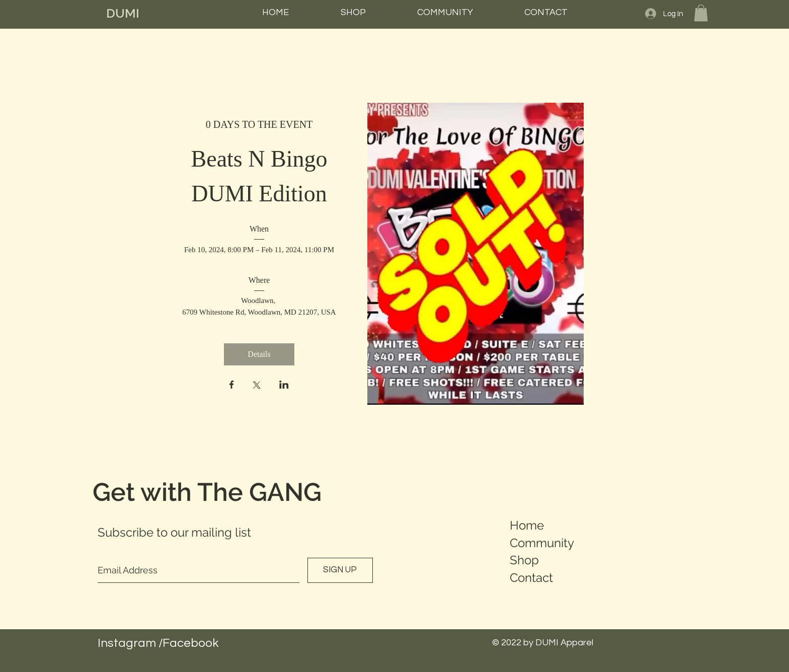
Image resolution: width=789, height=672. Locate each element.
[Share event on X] (257, 386)
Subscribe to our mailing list (174, 532)
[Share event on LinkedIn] (284, 386)
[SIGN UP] (340, 570)
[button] (701, 13)
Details (259, 354)
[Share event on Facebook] (232, 386)
